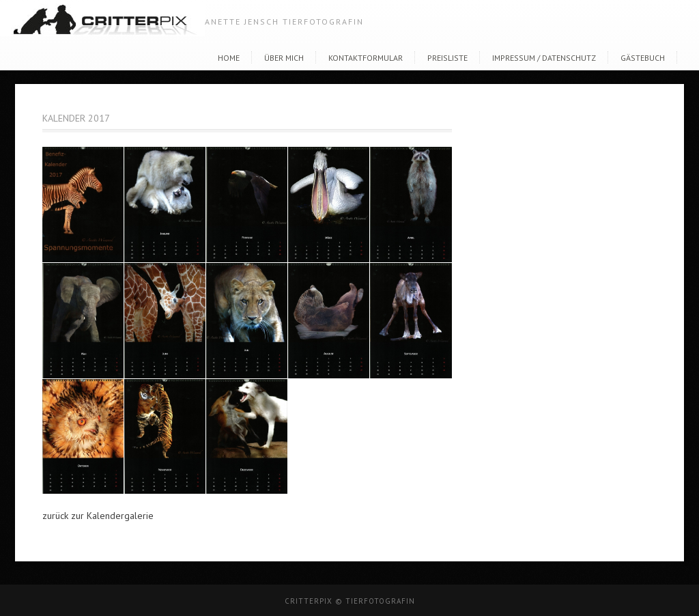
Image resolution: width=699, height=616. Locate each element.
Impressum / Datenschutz (544, 58)
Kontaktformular (366, 58)
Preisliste (447, 58)
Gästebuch (643, 58)
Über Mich (284, 58)
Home (229, 58)
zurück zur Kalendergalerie (98, 516)
